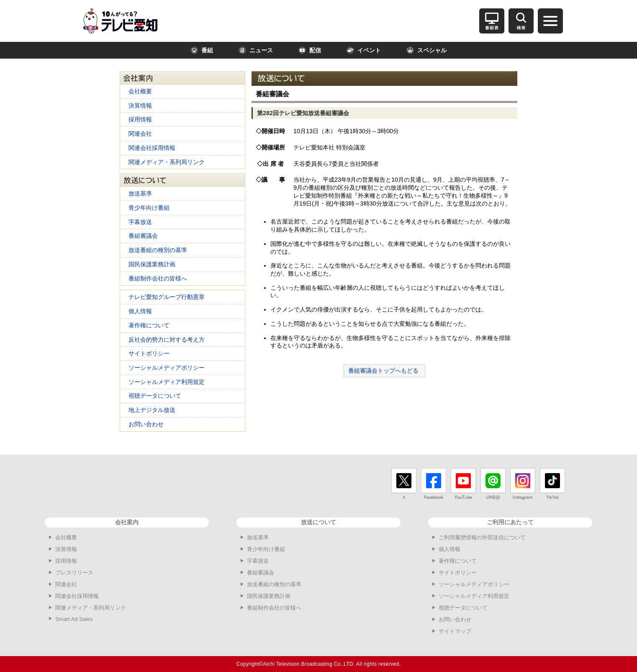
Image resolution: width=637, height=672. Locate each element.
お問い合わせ (146, 424)
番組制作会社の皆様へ (158, 278)
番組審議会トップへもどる (383, 371)
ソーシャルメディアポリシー (167, 368)
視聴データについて (155, 396)
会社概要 (140, 91)
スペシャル (426, 50)
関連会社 (140, 134)
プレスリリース (74, 573)
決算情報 (140, 106)
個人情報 (140, 311)
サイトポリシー (149, 353)
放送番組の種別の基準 (158, 250)
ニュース (256, 50)
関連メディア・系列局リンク (167, 162)
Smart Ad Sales (74, 619)
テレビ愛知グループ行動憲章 (167, 297)
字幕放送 (140, 222)
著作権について (149, 325)
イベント (364, 50)
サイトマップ (455, 631)
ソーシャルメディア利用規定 (167, 382)
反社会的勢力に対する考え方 (167, 340)
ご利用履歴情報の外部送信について (482, 537)
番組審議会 (143, 236)
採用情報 (140, 119)
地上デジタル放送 (152, 410)
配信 (310, 50)
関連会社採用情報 (152, 148)
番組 (202, 50)
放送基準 (140, 193)
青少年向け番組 (149, 208)
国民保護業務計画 (152, 264)
